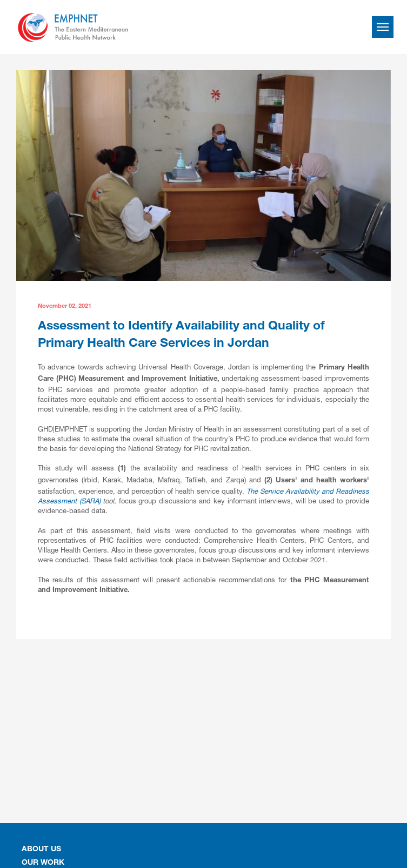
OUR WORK (43, 863)
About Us (41, 850)
